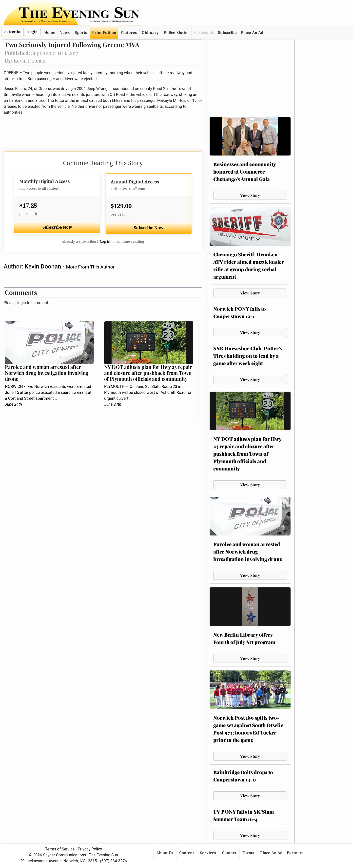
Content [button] (187, 853)
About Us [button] (165, 853)
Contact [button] (230, 853)
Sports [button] (81, 33)
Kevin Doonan (44, 267)
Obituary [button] (150, 33)
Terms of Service (60, 849)
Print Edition (104, 33)
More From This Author (90, 267)
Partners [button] (296, 853)
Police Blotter (177, 33)
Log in (105, 242)
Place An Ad (252, 33)
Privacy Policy (90, 849)
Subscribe (12, 32)
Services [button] (208, 853)
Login (33, 32)
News (65, 33)
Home (50, 33)
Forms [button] (249, 853)
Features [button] (129, 33)
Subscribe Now (57, 227)
